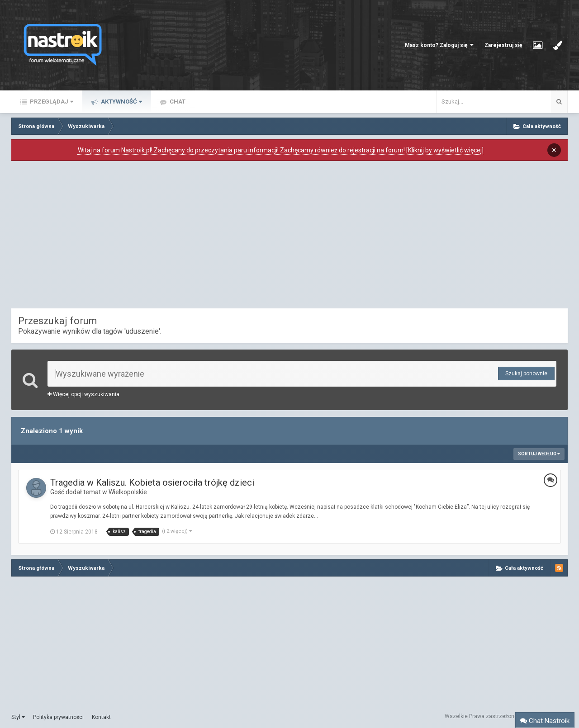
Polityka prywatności (58, 717)
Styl (18, 717)
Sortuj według (539, 454)
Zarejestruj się (503, 45)
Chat (177, 102)
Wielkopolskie (128, 492)
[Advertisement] (289, 237)
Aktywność (121, 102)
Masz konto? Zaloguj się (439, 45)
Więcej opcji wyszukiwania (83, 394)
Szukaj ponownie (526, 373)
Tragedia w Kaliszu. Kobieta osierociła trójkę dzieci (152, 482)
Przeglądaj (51, 102)
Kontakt (101, 717)
